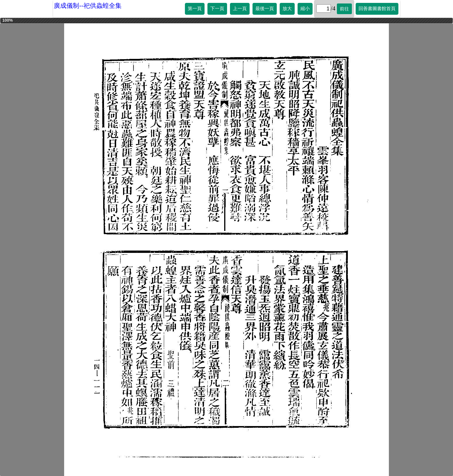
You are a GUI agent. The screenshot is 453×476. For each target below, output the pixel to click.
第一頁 (195, 9)
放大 (287, 9)
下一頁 (217, 9)
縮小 (305, 9)
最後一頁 (265, 9)
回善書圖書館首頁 (377, 9)
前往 (344, 9)
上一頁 (240, 9)
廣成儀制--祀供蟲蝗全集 (88, 6)
